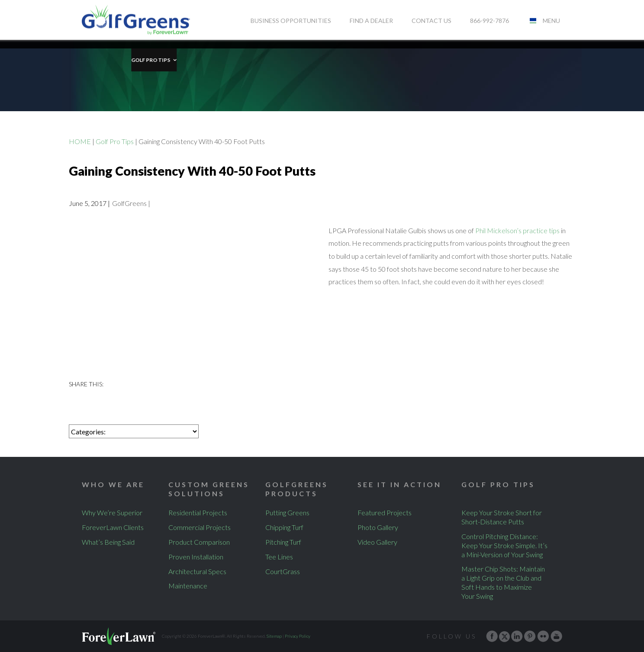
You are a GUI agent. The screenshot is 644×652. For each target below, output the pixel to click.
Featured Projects (385, 512)
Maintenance (188, 586)
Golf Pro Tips (101, 51)
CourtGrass (283, 571)
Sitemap (274, 636)
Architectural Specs (197, 571)
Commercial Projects (200, 527)
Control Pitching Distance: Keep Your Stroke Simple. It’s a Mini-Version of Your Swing (504, 545)
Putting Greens (287, 512)
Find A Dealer (371, 21)
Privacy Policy (298, 636)
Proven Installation (196, 557)
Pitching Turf (283, 542)
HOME (80, 141)
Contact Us (431, 21)
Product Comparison (199, 542)
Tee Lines (279, 557)
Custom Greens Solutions (209, 489)
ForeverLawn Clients (113, 527)
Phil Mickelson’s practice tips (517, 230)
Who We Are (113, 484)
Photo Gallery (378, 527)
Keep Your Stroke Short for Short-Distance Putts (502, 517)
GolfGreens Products (297, 489)
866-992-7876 (489, 21)
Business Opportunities (291, 21)
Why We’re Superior (112, 512)
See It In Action (399, 484)
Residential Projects (198, 512)
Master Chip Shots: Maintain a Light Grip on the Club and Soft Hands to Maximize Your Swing (503, 582)
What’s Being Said (108, 542)
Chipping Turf (284, 527)
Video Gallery (377, 542)
